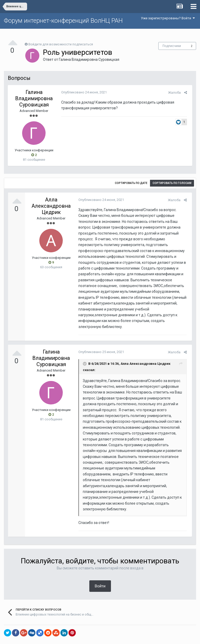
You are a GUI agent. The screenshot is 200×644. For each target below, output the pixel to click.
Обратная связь (108, 636)
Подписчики (172, 46)
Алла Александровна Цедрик (51, 206)
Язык (84, 636)
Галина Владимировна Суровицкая (89, 59)
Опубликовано (83, 92)
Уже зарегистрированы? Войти (168, 18)
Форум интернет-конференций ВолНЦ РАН (63, 21)
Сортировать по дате (131, 183)
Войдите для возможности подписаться (61, 44)
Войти (100, 574)
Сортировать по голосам (172, 183)
